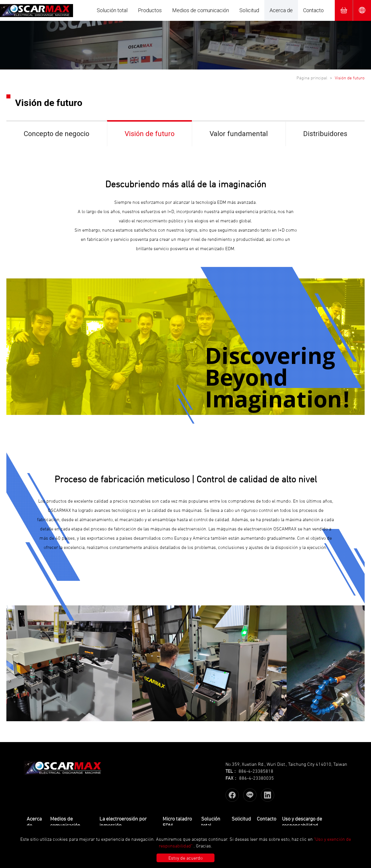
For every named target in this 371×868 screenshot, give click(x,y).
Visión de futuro (150, 134)
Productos (150, 10)
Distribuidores (325, 134)
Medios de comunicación (201, 10)
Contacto (313, 10)
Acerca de (281, 10)
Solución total (112, 10)
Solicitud (249, 10)
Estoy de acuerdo (185, 858)
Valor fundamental (239, 134)
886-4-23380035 (257, 778)
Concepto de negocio (57, 134)
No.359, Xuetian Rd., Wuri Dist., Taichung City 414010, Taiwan (286, 764)
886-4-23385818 (256, 771)
